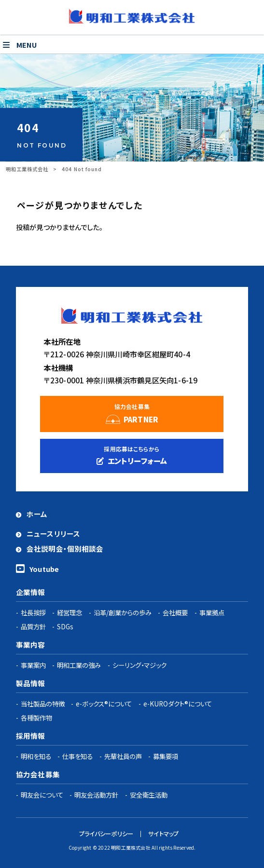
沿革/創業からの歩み (123, 612)
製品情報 (31, 683)
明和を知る (36, 756)
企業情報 (31, 592)
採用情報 (31, 736)
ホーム (37, 514)
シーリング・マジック (139, 665)
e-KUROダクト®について (178, 704)
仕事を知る (77, 756)
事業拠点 (212, 612)
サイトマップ (163, 834)
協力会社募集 (38, 774)
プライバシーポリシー (106, 834)
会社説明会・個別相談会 (65, 549)
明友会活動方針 (96, 795)
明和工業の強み (79, 665)
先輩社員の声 (123, 756)
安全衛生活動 (149, 795)
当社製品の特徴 (43, 704)
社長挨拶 (33, 612)
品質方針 (33, 626)
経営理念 (69, 612)
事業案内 (33, 665)
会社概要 (175, 612)
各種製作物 (36, 718)
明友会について (42, 795)
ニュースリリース (53, 534)
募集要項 (166, 756)
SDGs (65, 626)
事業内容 (31, 644)
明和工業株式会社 (27, 169)
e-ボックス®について (104, 704)
